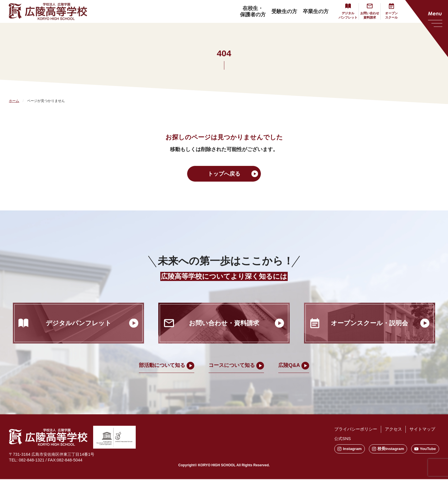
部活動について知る (162, 366)
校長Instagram (384, 449)
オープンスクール (391, 15)
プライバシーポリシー (349, 430)
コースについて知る (232, 366)
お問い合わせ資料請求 (367, 15)
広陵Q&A (289, 366)
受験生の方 (279, 11)
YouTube (425, 449)
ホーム (14, 101)
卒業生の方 (311, 11)
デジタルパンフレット (344, 15)
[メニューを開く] (427, 29)
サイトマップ (421, 430)
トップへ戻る (224, 174)
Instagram (342, 449)
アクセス (390, 430)
